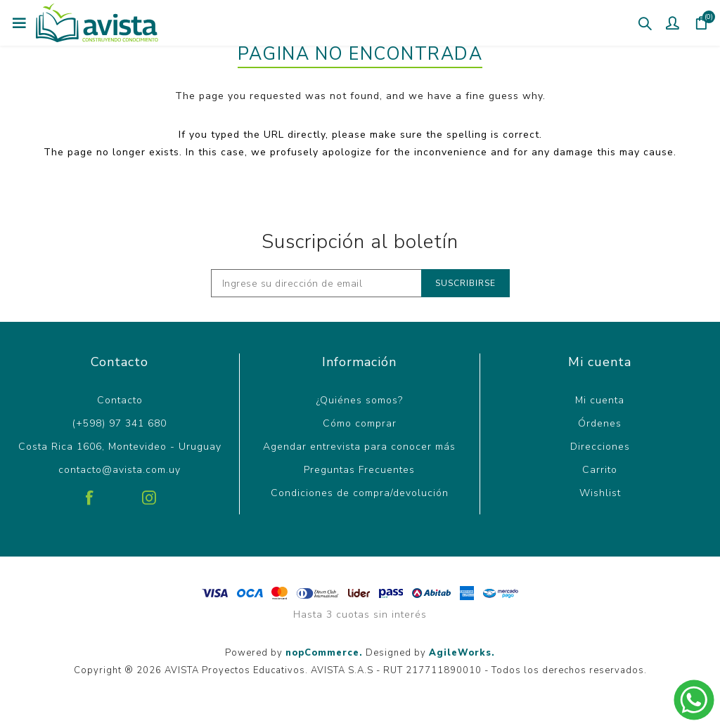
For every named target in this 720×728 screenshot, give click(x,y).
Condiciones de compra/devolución (360, 493)
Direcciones (600, 447)
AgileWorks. (462, 653)
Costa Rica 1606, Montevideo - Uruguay (120, 447)
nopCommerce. (324, 653)
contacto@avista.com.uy (120, 470)
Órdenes (600, 423)
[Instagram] (149, 493)
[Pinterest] (120, 493)
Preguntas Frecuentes (359, 470)
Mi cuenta (600, 400)
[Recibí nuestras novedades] (316, 283)
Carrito (600, 470)
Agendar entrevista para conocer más (359, 447)
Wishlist (600, 493)
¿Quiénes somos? (360, 400)
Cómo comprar (360, 423)
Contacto (120, 400)
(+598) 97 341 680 (120, 423)
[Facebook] (90, 493)
